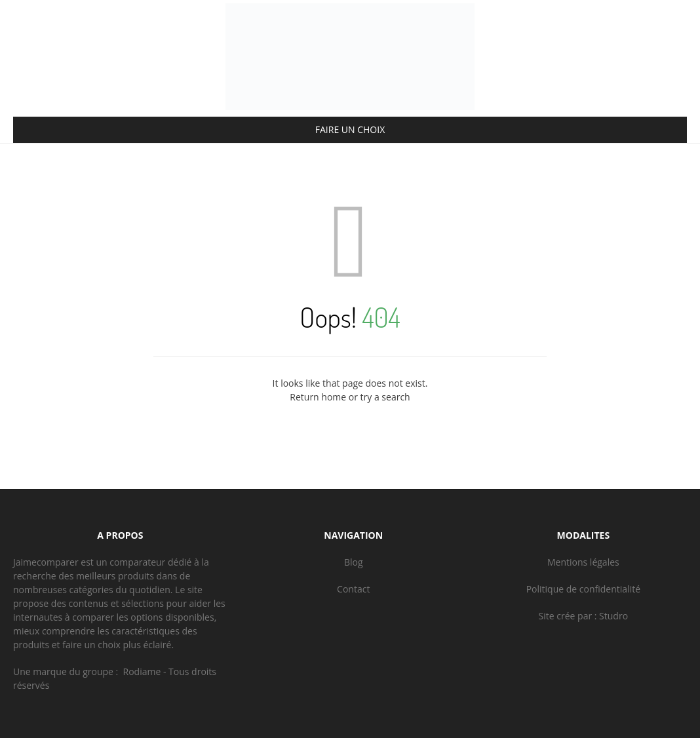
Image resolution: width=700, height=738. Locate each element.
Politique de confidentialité (583, 589)
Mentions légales (583, 562)
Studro (613, 616)
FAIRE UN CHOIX (350, 129)
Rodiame (142, 671)
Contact (353, 589)
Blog (354, 562)
